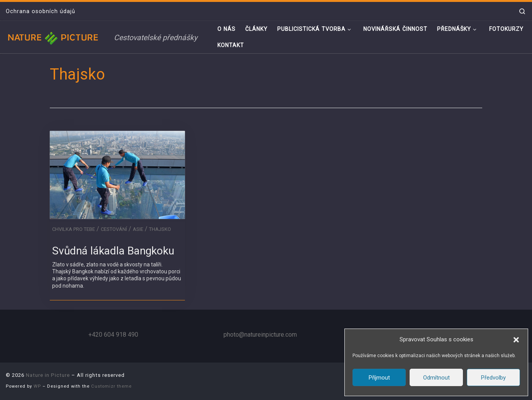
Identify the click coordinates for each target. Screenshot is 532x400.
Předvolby (493, 378)
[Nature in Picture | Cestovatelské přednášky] (54, 37)
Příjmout (379, 378)
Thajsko (160, 229)
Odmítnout (436, 378)
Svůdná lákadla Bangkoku (113, 251)
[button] (516, 340)
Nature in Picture (48, 375)
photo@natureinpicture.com (260, 335)
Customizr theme (111, 386)
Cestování (114, 229)
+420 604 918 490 (113, 335)
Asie (138, 229)
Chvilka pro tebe (74, 229)
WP (37, 386)
